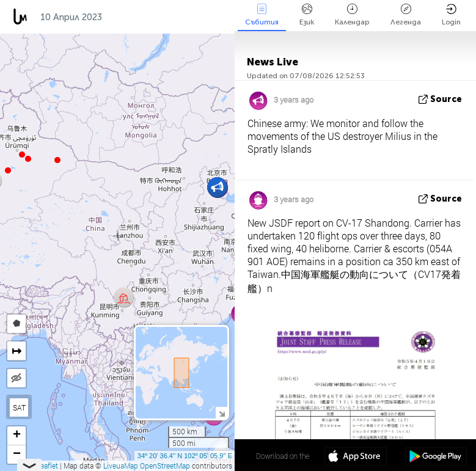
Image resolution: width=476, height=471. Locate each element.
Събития (262, 15)
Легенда (406, 15)
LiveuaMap (121, 466)
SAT (19, 407)
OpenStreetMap (165, 466)
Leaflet (43, 466)
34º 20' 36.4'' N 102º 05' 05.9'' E (185, 456)
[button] (22, 155)
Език (307, 15)
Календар (352, 15)
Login (451, 15)
